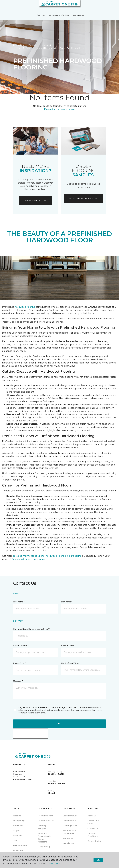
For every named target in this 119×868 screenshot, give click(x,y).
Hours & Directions (22, 779)
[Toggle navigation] (4, 5)
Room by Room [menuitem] (45, 816)
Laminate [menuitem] (18, 836)
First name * (19, 602)
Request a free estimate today (28, 559)
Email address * (68, 645)
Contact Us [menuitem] (93, 828)
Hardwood (46, 45)
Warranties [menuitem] (68, 838)
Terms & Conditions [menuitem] (93, 835)
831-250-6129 (78, 15)
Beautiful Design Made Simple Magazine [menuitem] (44, 838)
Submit (59, 724)
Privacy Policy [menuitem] (94, 841)
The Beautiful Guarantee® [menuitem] (69, 832)
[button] (109, 5)
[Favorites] (112, 5)
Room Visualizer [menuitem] (46, 821)
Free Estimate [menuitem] (20, 845)
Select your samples (84, 198)
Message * (18, 681)
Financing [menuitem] (18, 850)
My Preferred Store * (71, 663)
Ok (98, 860)
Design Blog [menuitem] (44, 847)
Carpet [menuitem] (16, 831)
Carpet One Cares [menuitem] (93, 822)
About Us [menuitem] (92, 816)
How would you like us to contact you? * (32, 629)
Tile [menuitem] (15, 840)
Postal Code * (19, 663)
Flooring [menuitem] (17, 816)
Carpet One (19, 45)
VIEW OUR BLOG (35, 201)
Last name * (67, 602)
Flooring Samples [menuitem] (42, 827)
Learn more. (54, 863)
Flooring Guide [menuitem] (70, 826)
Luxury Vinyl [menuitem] (19, 821)
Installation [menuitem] (68, 843)
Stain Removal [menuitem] (70, 816)
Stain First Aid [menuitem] (69, 821)
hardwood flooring (25, 307)
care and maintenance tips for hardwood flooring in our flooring (47, 556)
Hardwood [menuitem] (18, 826)
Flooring (33, 45)
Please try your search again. (60, 109)
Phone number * (21, 645)
